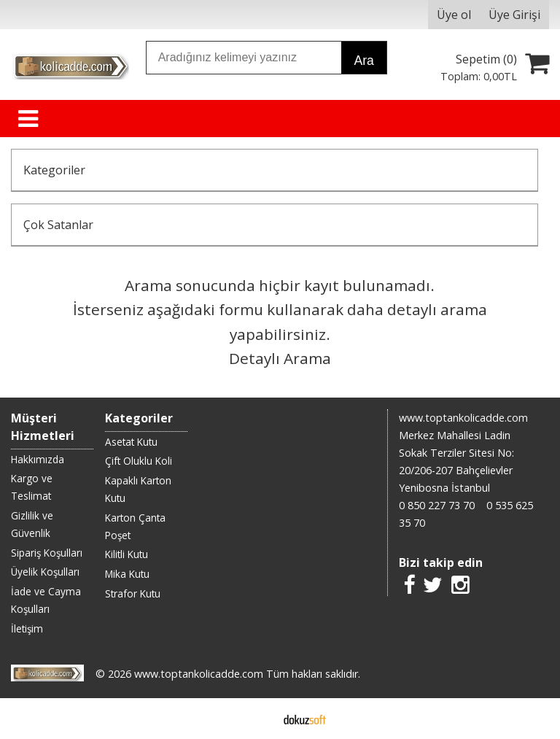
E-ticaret (257, 719)
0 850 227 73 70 (437, 505)
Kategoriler (54, 170)
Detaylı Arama (280, 358)
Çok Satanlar (58, 225)
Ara (363, 61)
